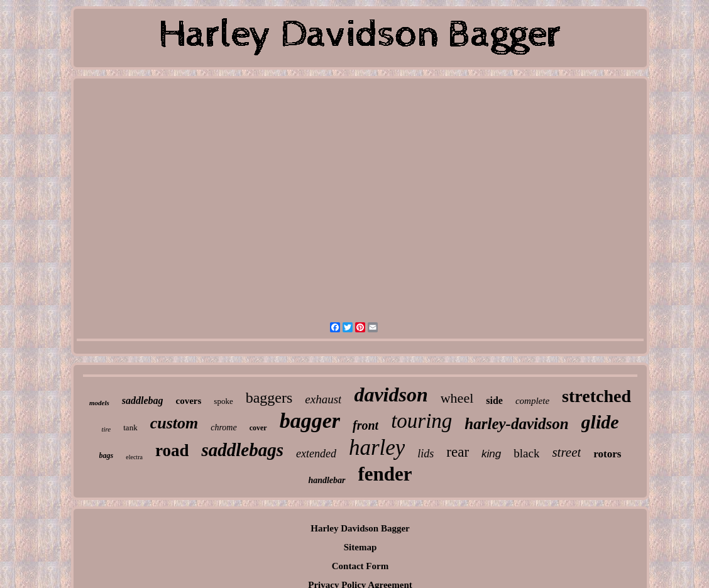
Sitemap (360, 547)
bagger (310, 421)
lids (426, 454)
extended (316, 454)
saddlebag (143, 400)
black (526, 453)
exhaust (323, 399)
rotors (607, 454)
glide (600, 422)
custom (174, 423)
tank (130, 427)
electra (134, 457)
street (566, 452)
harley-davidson (516, 424)
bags (107, 455)
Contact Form (360, 566)
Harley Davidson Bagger (360, 528)
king (491, 454)
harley (377, 448)
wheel (457, 398)
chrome (223, 427)
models (99, 403)
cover (258, 428)
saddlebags (242, 450)
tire (106, 429)
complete (532, 401)
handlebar (327, 480)
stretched (596, 396)
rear (458, 452)
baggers (269, 398)
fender (385, 474)
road (172, 450)
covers (189, 401)
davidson (391, 395)
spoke (223, 401)
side (494, 400)
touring (421, 421)
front (365, 425)
